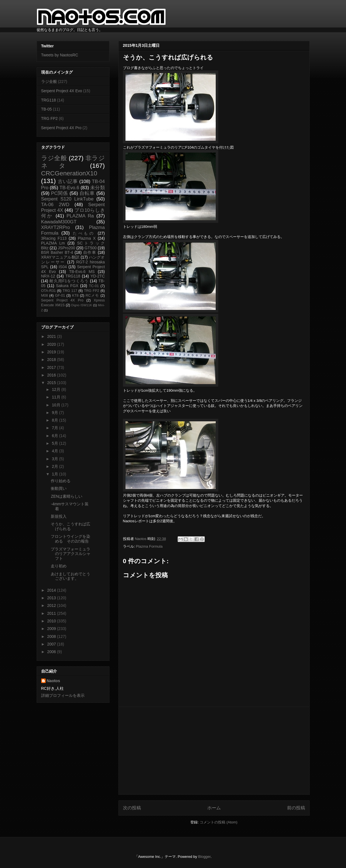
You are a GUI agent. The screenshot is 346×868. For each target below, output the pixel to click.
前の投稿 (296, 808)
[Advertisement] (214, 751)
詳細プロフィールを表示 (63, 695)
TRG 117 (70, 291)
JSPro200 (66, 248)
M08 (45, 296)
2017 (52, 367)
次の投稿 (132, 808)
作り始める (61, 481)
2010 (52, 621)
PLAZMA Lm (53, 243)
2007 (52, 644)
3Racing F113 (54, 238)
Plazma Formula (149, 546)
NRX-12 (48, 276)
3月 (56, 459)
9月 (56, 413)
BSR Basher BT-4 (57, 252)
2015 (52, 383)
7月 (56, 428)
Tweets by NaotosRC (60, 55)
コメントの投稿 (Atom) (219, 822)
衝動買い (59, 488)
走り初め (59, 566)
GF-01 (60, 296)
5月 (56, 443)
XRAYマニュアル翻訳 (60, 257)
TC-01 (94, 286)
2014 (52, 590)
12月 (57, 389)
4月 (56, 451)
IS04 (63, 267)
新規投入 (59, 516)
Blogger (204, 857)
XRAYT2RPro (56, 227)
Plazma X (87, 238)
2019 (52, 352)
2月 (56, 466)
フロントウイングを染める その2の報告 (70, 539)
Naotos (53, 681)
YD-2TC (98, 276)
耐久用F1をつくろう (69, 281)
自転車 (87, 193)
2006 (52, 652)
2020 (52, 344)
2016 (52, 375)
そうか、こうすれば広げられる (70, 526)
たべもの (84, 233)
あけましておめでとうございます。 (70, 576)
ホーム (214, 808)
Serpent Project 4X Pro (61, 128)
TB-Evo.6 (69, 188)
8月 (56, 420)
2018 (52, 360)
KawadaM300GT (59, 222)
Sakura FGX (67, 286)
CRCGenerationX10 (69, 173)
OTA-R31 (49, 291)
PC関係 (59, 193)
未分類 (97, 188)
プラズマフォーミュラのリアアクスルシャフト (71, 554)
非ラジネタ (73, 162)
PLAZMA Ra (80, 216)
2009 (52, 629)
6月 (56, 436)
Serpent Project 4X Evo (62, 91)
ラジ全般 (49, 81)
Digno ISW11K (82, 305)
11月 (57, 397)
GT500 (91, 248)
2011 (52, 613)
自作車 (90, 252)
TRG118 (49, 100)
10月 (57, 405)
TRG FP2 (49, 118)
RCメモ (92, 296)
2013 (52, 598)
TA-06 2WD (55, 205)
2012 (52, 605)
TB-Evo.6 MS (82, 272)
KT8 (75, 296)
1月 (56, 474)
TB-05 (47, 109)
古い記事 (68, 181)
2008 (52, 636)
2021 (52, 336)
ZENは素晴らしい (67, 496)
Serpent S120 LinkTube (67, 199)
